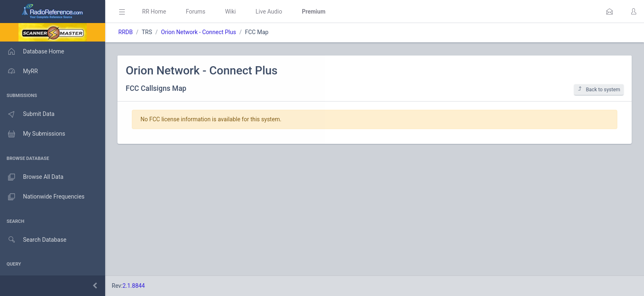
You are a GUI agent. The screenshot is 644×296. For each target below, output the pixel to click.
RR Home (154, 12)
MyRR (19, 71)
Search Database (33, 240)
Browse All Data (32, 177)
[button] (609, 12)
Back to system (599, 89)
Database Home (32, 51)
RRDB (125, 32)
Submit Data (27, 114)
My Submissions (33, 134)
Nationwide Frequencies (42, 197)
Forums (195, 12)
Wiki (230, 12)
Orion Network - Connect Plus (199, 32)
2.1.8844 (134, 286)
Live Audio (269, 12)
